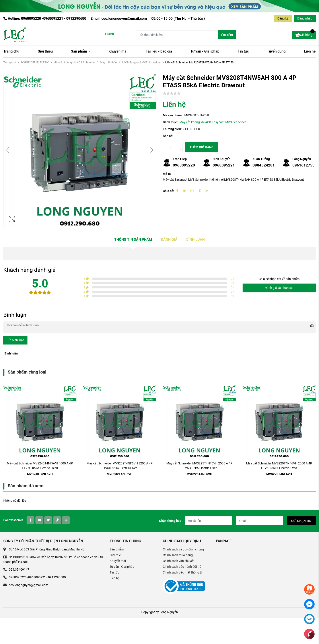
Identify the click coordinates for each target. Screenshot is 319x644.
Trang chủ (11, 51)
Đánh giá (169, 240)
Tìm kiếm (227, 35)
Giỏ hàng (305, 34)
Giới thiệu (45, 51)
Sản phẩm (81, 51)
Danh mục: (170, 122)
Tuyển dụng (276, 51)
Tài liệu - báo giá (159, 51)
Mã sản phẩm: (173, 115)
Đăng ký (283, 18)
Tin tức (243, 51)
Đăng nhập (305, 18)
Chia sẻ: (168, 191)
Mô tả (167, 174)
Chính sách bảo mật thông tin (183, 572)
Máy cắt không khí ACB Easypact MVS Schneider (130, 62)
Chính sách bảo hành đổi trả (182, 567)
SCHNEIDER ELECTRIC (35, 62)
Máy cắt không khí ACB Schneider (74, 62)
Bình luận (195, 240)
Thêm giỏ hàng (202, 147)
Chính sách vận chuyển (179, 561)
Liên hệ (310, 51)
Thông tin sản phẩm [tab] (133, 240)
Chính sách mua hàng (178, 555)
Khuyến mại (118, 51)
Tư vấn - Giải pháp (205, 51)
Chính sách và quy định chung (183, 549)
